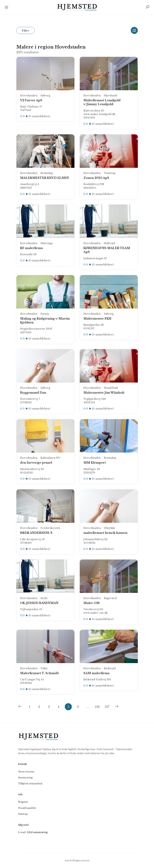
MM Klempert (95, 463)
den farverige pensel (36, 463)
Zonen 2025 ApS (96, 178)
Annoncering (25, 778)
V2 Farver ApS (31, 100)
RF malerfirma (31, 248)
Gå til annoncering (37, 832)
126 (97, 707)
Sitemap (23, 814)
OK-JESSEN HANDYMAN (39, 603)
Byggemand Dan (33, 393)
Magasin (23, 802)
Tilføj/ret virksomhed (30, 784)
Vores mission (26, 772)
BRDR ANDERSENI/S (36, 533)
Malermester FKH (97, 319)
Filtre (26, 31)
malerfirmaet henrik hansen (105, 533)
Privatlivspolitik (27, 808)
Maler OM (92, 603)
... (88, 707)
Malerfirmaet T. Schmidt (39, 673)
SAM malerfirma (96, 673)
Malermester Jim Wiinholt (104, 393)
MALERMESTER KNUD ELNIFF (45, 178)
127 (107, 707)
